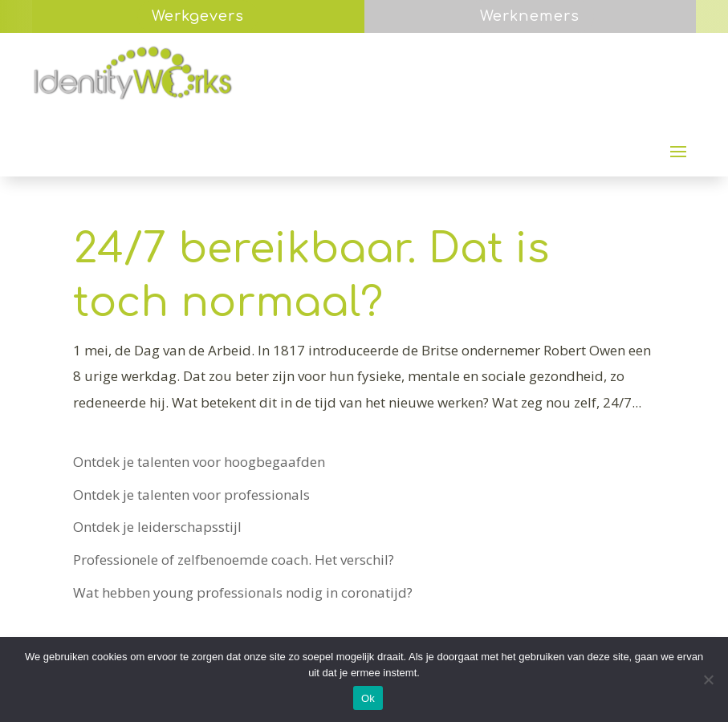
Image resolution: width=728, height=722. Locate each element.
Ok (368, 698)
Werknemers (530, 16)
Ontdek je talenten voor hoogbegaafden (199, 462)
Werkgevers (198, 16)
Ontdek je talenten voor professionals (191, 495)
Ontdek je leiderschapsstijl (157, 527)
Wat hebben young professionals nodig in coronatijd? (243, 592)
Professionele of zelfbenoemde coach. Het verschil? (234, 560)
